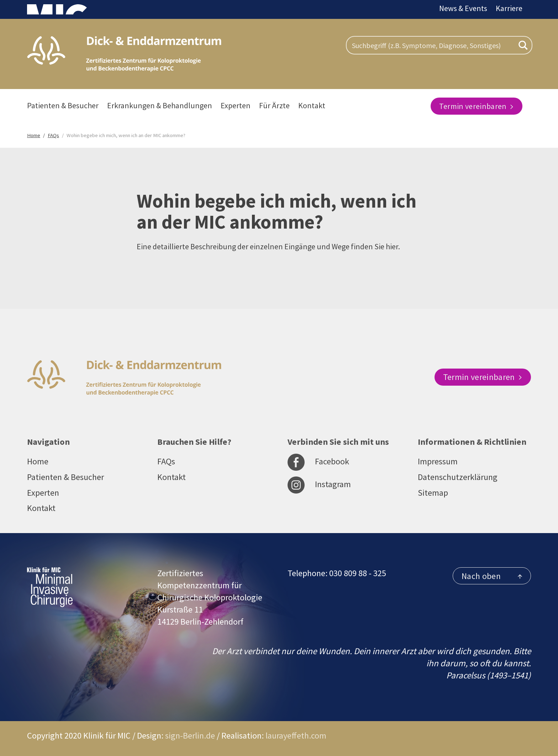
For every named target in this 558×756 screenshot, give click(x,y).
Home (38, 461)
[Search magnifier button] (523, 45)
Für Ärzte (274, 105)
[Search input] (432, 45)
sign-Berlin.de (190, 736)
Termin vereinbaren (477, 106)
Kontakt (312, 105)
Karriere (509, 8)
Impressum (438, 461)
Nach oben (492, 576)
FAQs (166, 461)
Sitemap (433, 493)
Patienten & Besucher (63, 105)
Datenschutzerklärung (458, 477)
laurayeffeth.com (296, 736)
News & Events (463, 8)
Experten (236, 105)
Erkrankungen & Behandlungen (160, 105)
